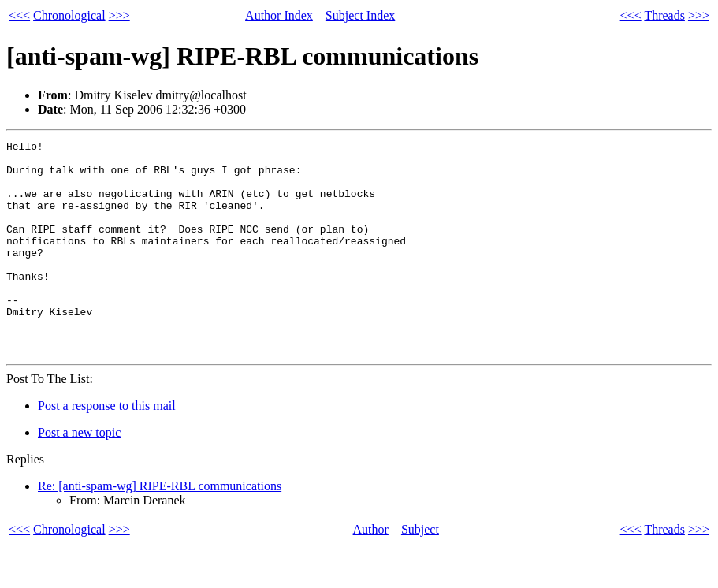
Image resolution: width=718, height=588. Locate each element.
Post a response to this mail (107, 448)
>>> (119, 15)
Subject (420, 572)
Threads (664, 15)
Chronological (69, 15)
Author (371, 572)
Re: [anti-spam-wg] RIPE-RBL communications (160, 528)
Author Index (279, 15)
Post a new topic (79, 475)
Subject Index (360, 15)
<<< (19, 15)
